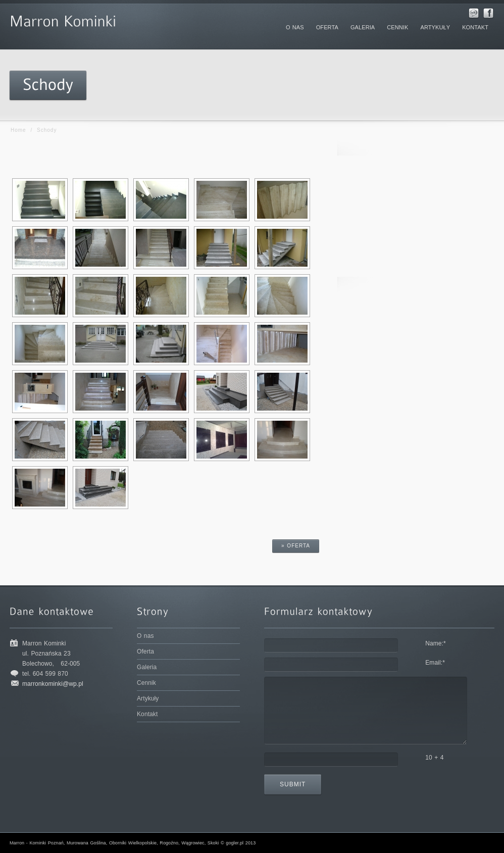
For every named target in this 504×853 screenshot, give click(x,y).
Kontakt (147, 714)
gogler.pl (235, 843)
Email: (435, 663)
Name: (436, 643)
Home (18, 130)
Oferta (145, 651)
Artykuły (148, 698)
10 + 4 (434, 758)
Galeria (147, 667)
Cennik (146, 683)
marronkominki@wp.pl (53, 684)
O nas (145, 636)
